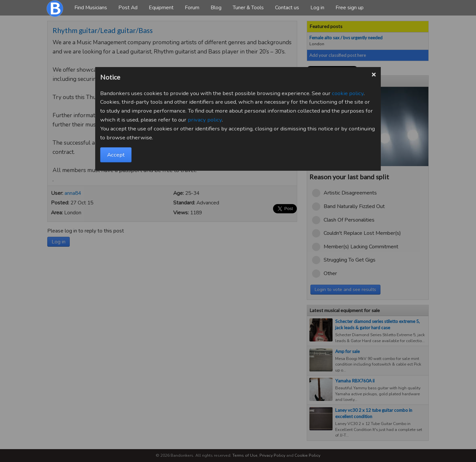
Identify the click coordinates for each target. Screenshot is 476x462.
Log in (317, 8)
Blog (216, 8)
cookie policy (348, 93)
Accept (116, 155)
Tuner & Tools (248, 8)
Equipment (161, 8)
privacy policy (205, 120)
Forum (192, 8)
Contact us (287, 8)
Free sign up (350, 8)
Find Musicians (91, 8)
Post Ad (128, 8)
